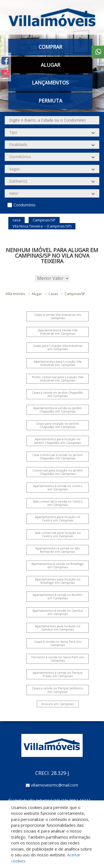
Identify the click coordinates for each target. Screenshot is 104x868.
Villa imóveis (15, 294)
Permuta (50, 101)
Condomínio (25, 205)
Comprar (50, 47)
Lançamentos (50, 83)
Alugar (50, 65)
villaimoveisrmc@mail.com (54, 785)
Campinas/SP (75, 294)
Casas (53, 294)
